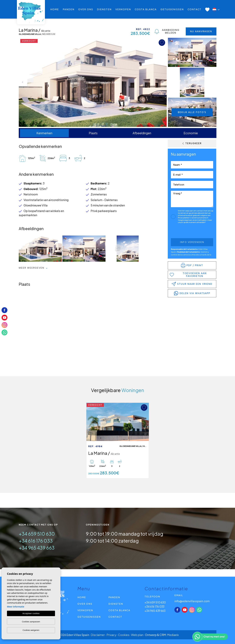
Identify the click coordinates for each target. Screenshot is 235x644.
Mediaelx (173, 635)
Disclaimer (98, 635)
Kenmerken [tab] (44, 133)
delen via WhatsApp (192, 293)
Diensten (104, 9)
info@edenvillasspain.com (192, 601)
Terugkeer (192, 143)
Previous (22, 82)
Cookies (124, 635)
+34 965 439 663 (37, 548)
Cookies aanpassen (31, 622)
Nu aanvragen (201, 31)
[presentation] (187, 232)
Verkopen (123, 9)
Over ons (86, 9)
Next (164, 82)
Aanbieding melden (167, 31)
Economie (191, 133)
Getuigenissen (172, 9)
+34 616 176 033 (36, 541)
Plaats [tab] (93, 133)
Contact (194, 9)
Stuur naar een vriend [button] (192, 284)
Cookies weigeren (31, 630)
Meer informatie (16, 607)
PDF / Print (192, 265)
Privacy (111, 635)
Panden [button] (69, 9)
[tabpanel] (118, 441)
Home (55, 9)
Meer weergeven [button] (33, 268)
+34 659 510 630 (37, 534)
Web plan (137, 635)
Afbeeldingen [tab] (142, 133)
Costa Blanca (146, 9)
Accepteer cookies (31, 613)
